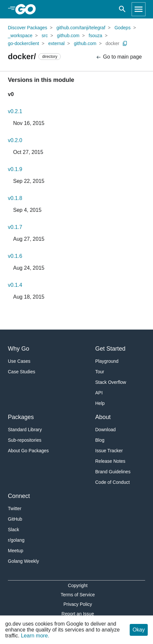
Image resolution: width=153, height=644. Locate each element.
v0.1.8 (15, 198)
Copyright (78, 585)
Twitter (15, 508)
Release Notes (110, 461)
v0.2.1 (15, 111)
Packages (21, 417)
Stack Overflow (111, 382)
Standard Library (25, 430)
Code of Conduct (112, 482)
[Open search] (122, 9)
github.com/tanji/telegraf (81, 28)
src (45, 36)
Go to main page (119, 57)
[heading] (28, 9)
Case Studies (22, 372)
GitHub (15, 519)
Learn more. (35, 636)
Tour (100, 372)
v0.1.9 (15, 169)
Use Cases (19, 361)
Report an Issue (78, 614)
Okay (139, 630)
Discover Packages (28, 28)
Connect (19, 496)
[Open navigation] (139, 9)
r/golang (16, 540)
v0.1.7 (15, 227)
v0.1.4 (15, 285)
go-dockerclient (23, 43)
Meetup (16, 551)
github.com (68, 36)
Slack (13, 530)
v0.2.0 (15, 140)
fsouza (95, 36)
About (103, 417)
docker (112, 43)
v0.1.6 (15, 256)
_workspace (20, 36)
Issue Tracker (109, 451)
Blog (100, 440)
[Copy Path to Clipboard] (125, 43)
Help (100, 403)
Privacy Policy (78, 604)
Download (105, 430)
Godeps (123, 28)
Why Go (19, 349)
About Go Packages (28, 451)
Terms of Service (78, 595)
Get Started (110, 349)
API (99, 393)
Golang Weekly (23, 561)
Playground (107, 361)
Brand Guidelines (113, 472)
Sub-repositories (25, 440)
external (56, 43)
